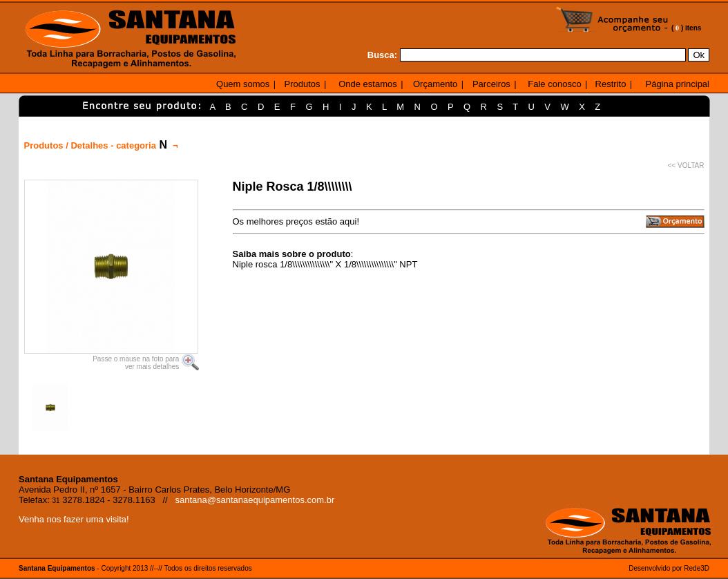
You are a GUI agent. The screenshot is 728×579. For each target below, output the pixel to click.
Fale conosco (554, 84)
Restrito (611, 84)
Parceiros (491, 84)
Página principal (677, 84)
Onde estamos (368, 84)
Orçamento (435, 84)
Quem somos (243, 84)
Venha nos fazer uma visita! (74, 519)
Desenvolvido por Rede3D (669, 568)
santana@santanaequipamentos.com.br (255, 500)
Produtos (303, 84)
